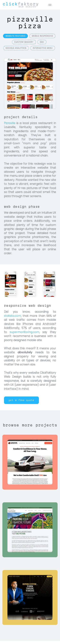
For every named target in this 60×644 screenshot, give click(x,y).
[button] (21, 400)
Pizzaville (10, 123)
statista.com (12, 316)
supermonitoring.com (24, 332)
